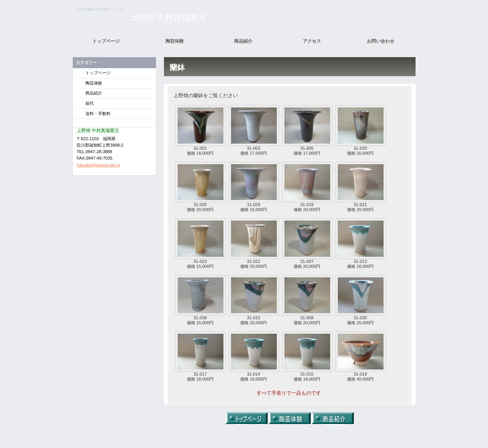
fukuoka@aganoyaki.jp (98, 165)
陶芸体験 (94, 83)
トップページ (98, 73)
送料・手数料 (98, 114)
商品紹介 (94, 93)
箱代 (90, 103)
